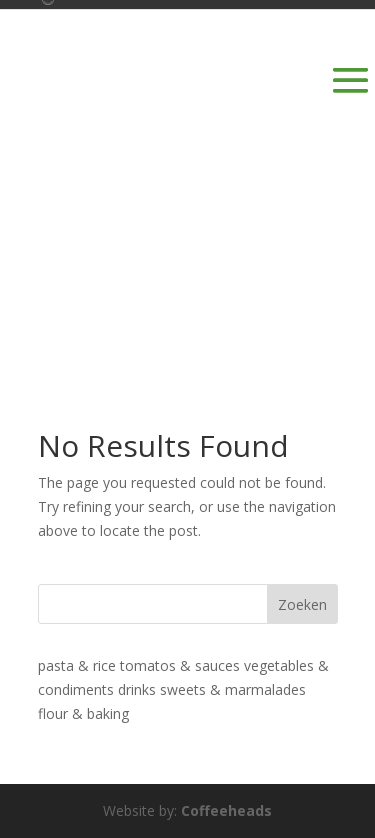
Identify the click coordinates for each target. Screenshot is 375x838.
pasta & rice (77, 665)
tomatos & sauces (180, 665)
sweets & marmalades (233, 689)
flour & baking (83, 713)
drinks (137, 689)
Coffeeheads (226, 810)
